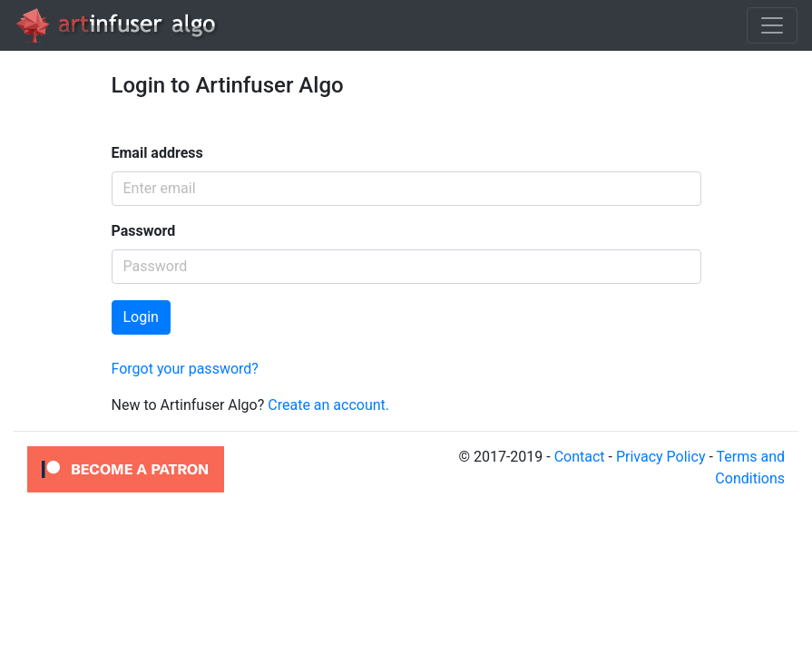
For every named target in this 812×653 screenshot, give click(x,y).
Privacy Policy (661, 457)
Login (141, 317)
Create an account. (328, 405)
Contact (580, 457)
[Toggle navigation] (772, 25)
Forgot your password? (185, 369)
